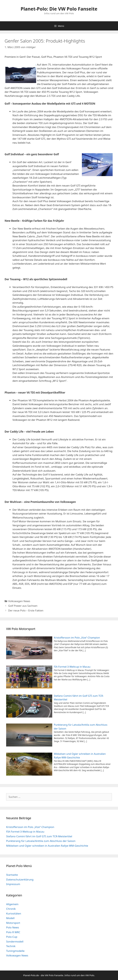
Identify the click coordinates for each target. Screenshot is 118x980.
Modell (10, 918)
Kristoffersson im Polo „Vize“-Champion (30, 827)
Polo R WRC (13, 932)
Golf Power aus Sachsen (23, 606)
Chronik (11, 909)
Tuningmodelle (15, 951)
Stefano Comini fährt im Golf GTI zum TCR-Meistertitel (39, 836)
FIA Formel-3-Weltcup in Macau (25, 832)
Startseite (12, 875)
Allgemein (12, 904)
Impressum (13, 884)
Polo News (13, 927)
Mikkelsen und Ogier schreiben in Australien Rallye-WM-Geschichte (47, 846)
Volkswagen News (19, 601)
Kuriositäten (14, 913)
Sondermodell (15, 941)
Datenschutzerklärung (20, 879)
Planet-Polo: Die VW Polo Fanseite (59, 9)
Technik (11, 946)
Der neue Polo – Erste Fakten (26, 610)
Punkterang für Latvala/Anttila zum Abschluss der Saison (41, 841)
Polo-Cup (12, 937)
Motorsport (13, 923)
